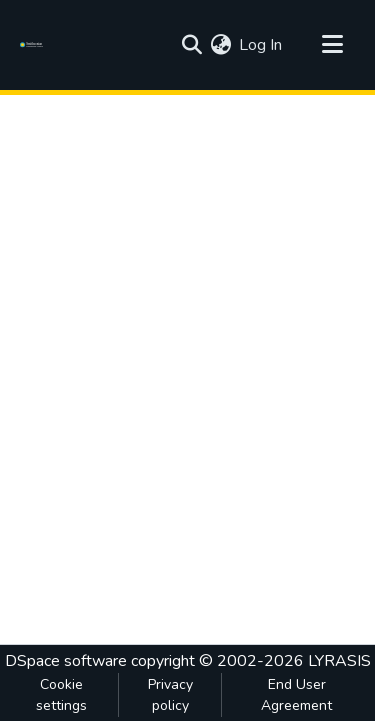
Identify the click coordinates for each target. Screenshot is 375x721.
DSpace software (66, 661)
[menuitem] (220, 45)
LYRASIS (339, 661)
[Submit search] (191, 45)
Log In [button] (261, 45)
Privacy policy (170, 695)
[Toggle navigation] (332, 45)
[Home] (34, 45)
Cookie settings (61, 695)
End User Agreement (296, 695)
